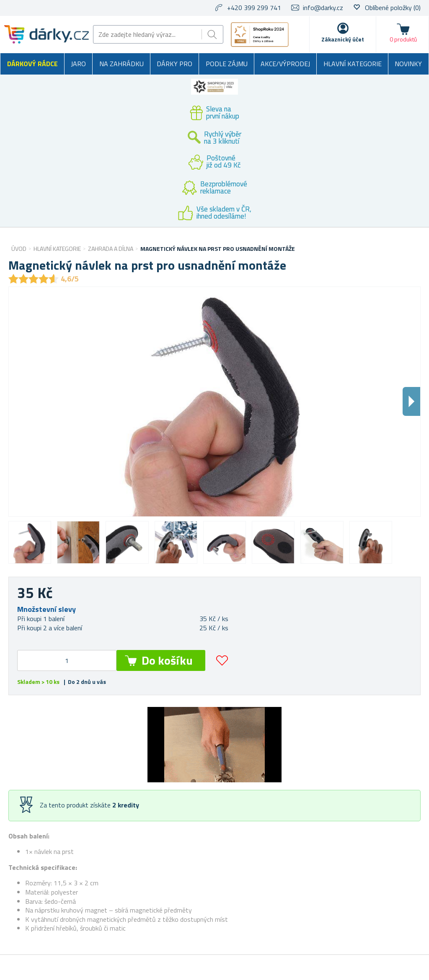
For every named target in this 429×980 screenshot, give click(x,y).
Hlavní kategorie (353, 64)
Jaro (78, 64)
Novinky (408, 64)
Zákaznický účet (343, 39)
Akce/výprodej (285, 64)
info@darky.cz (323, 8)
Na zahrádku (121, 64)
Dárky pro (174, 64)
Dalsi (411, 401)
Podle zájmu (227, 64)
